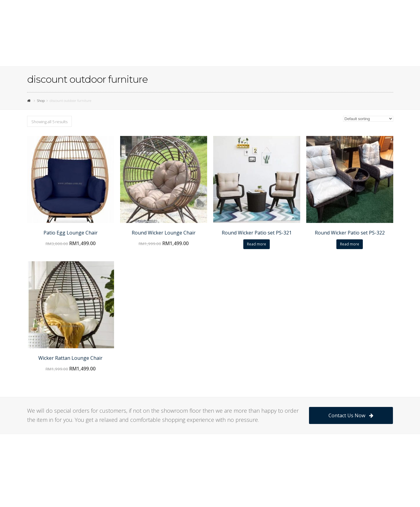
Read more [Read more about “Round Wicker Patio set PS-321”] (257, 244)
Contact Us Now (351, 415)
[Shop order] (368, 119)
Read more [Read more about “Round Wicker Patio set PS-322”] (350, 244)
